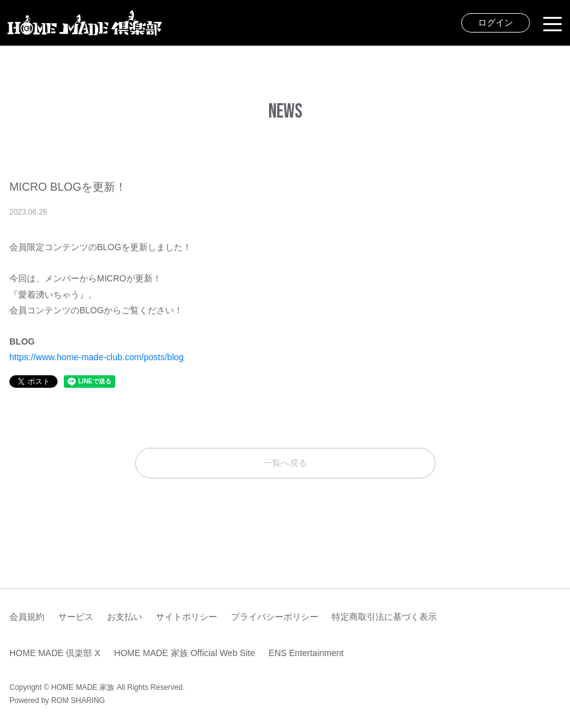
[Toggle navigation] (552, 23)
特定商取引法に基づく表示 (384, 617)
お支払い (125, 617)
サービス (76, 617)
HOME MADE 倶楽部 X (55, 653)
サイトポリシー (186, 617)
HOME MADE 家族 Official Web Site (184, 653)
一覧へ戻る (285, 463)
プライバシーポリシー (275, 617)
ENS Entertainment (306, 653)
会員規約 (27, 617)
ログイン (496, 23)
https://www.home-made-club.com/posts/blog (97, 357)
